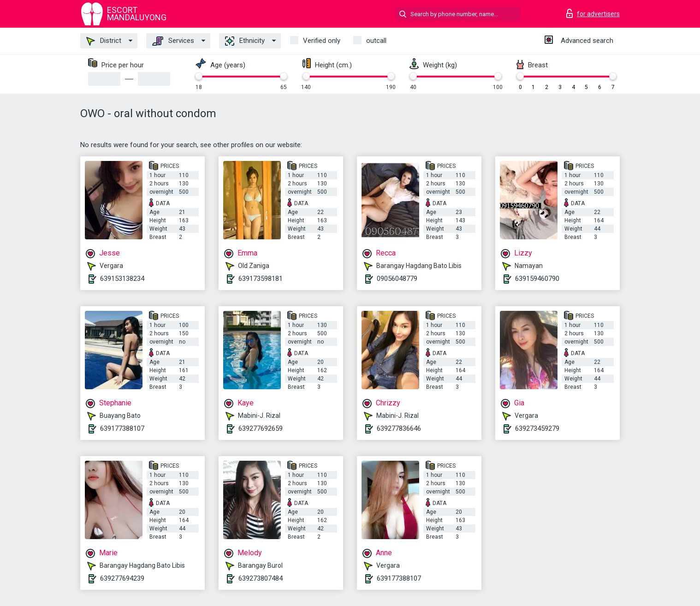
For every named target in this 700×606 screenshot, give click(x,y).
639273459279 (537, 428)
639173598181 (261, 279)
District (104, 41)
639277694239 (122, 578)
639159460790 (537, 279)
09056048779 (397, 279)
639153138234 (122, 279)
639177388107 (122, 428)
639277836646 (399, 428)
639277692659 (261, 428)
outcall (376, 41)
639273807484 (261, 578)
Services (173, 41)
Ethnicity (245, 41)
